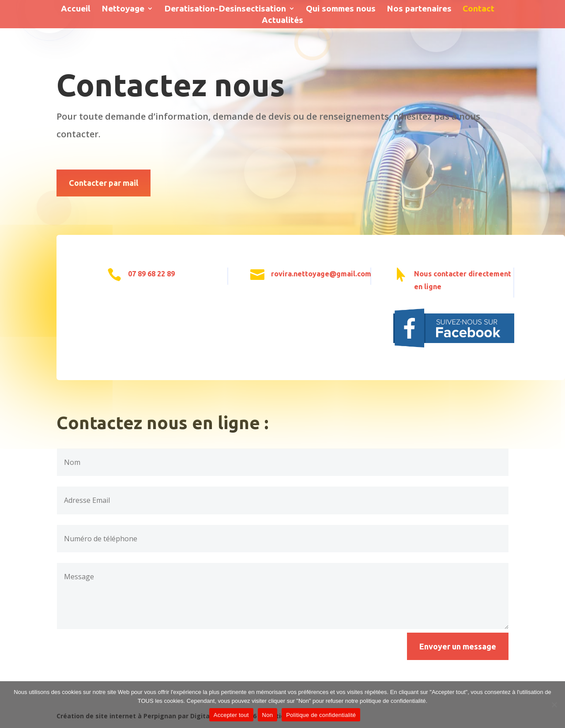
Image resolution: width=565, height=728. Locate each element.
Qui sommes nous (341, 9)
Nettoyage (123, 9)
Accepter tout (231, 715)
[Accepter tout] (554, 705)
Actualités (282, 21)
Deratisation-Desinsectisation (225, 9)
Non (268, 715)
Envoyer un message (458, 646)
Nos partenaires (419, 9)
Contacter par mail (104, 183)
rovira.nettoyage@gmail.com (321, 274)
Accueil (76, 9)
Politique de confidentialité (321, 715)
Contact (478, 9)
